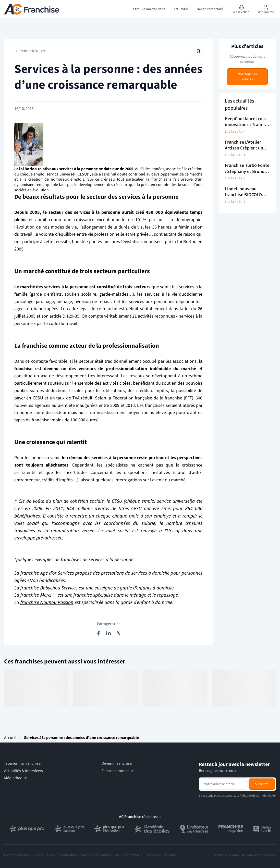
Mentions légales (17, 855)
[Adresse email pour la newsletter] (223, 784)
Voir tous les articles (247, 77)
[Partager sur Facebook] (98, 633)
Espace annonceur (117, 771)
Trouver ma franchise (22, 764)
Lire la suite (236, 132)
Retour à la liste (30, 51)
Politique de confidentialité (55, 855)
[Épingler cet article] (198, 51)
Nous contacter (128, 855)
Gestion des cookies (96, 855)
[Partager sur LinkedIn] (108, 633)
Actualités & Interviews (23, 771)
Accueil (10, 738)
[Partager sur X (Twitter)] (119, 633)
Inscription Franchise (160, 855)
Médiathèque (15, 778)
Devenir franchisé (117, 764)
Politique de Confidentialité (258, 796)
